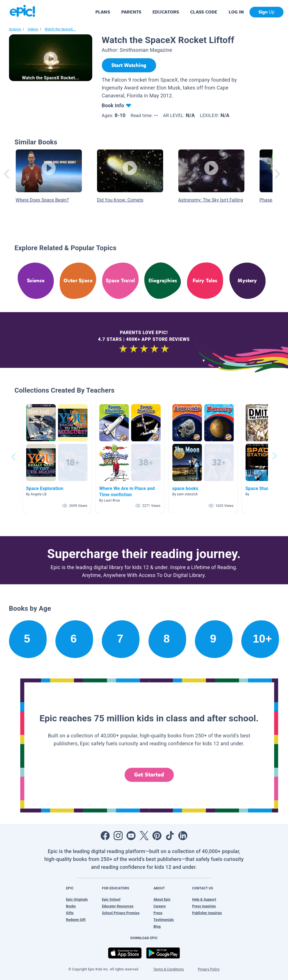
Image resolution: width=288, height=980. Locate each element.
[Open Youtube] (131, 836)
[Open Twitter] (144, 836)
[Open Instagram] (118, 836)
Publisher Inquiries (207, 913)
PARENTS (131, 12)
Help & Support (204, 900)
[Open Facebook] (105, 836)
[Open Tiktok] (170, 836)
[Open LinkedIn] (183, 836)
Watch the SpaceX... (60, 29)
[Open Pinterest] (157, 836)
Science (15, 29)
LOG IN (236, 12)
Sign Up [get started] (266, 12)
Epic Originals (77, 900)
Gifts (70, 913)
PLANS (103, 12)
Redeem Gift (76, 920)
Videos (33, 29)
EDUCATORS (166, 12)
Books (71, 906)
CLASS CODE (204, 12)
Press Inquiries (204, 906)
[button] (57, 457)
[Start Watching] (129, 65)
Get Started (149, 775)
